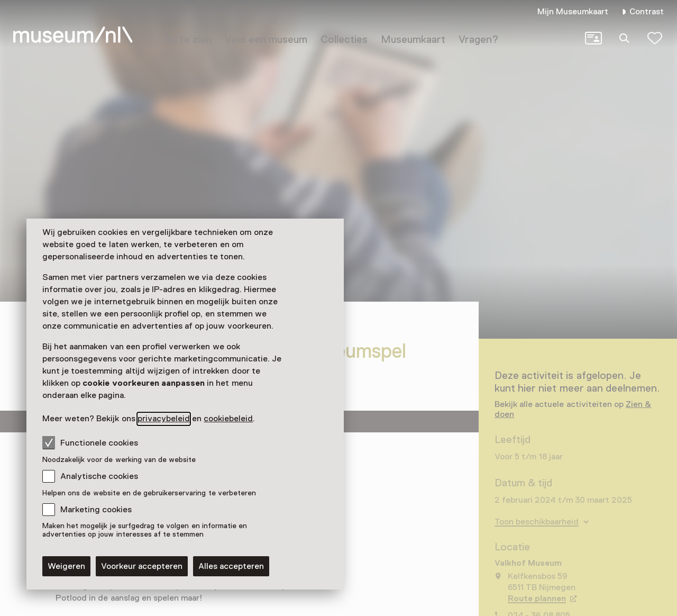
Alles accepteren (231, 566)
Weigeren (66, 566)
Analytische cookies (99, 476)
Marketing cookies (96, 510)
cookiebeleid (228, 419)
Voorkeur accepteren (142, 566)
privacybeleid (164, 419)
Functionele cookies (90, 442)
